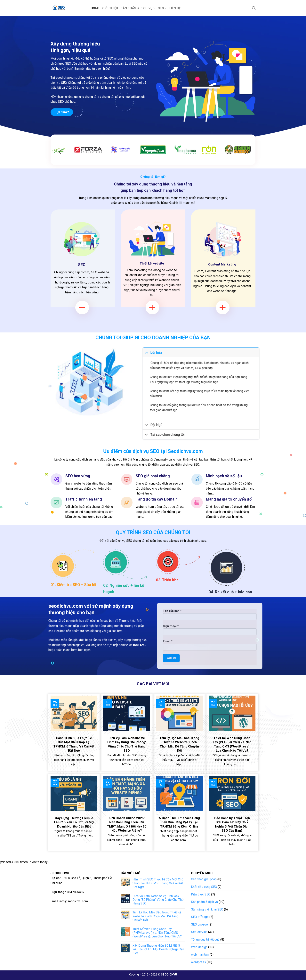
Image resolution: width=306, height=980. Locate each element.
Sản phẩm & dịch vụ (138, 8)
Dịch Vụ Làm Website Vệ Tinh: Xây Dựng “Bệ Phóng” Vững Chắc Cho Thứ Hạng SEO (158, 900)
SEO (162, 8)
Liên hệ (175, 8)
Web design (199, 947)
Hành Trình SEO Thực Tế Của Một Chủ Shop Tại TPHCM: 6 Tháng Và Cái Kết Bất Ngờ (158, 883)
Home (95, 8)
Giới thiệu (110, 8)
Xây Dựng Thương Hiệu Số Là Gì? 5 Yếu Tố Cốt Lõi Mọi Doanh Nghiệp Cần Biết (158, 949)
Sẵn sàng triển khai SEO (207, 909)
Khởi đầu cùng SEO (204, 887)
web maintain (200, 955)
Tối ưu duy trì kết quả (205, 939)
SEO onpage (199, 924)
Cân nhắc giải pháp (204, 879)
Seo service (199, 932)
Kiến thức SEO (201, 894)
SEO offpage (200, 917)
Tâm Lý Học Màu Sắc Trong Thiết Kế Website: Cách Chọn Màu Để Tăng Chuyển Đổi (157, 916)
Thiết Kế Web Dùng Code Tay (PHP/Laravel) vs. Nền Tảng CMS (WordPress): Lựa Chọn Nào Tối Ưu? (157, 933)
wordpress (198, 962)
